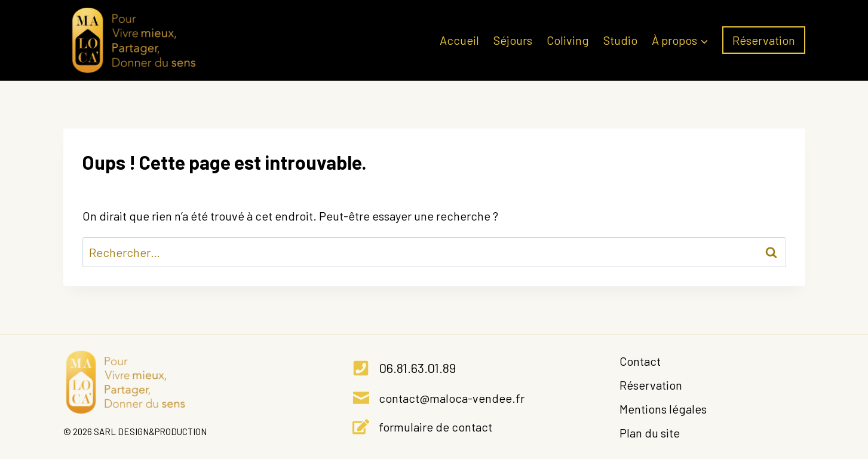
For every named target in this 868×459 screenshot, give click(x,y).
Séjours (513, 40)
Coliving (568, 40)
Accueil (459, 40)
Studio (620, 40)
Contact (640, 361)
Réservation (764, 40)
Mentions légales (663, 409)
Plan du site (650, 433)
